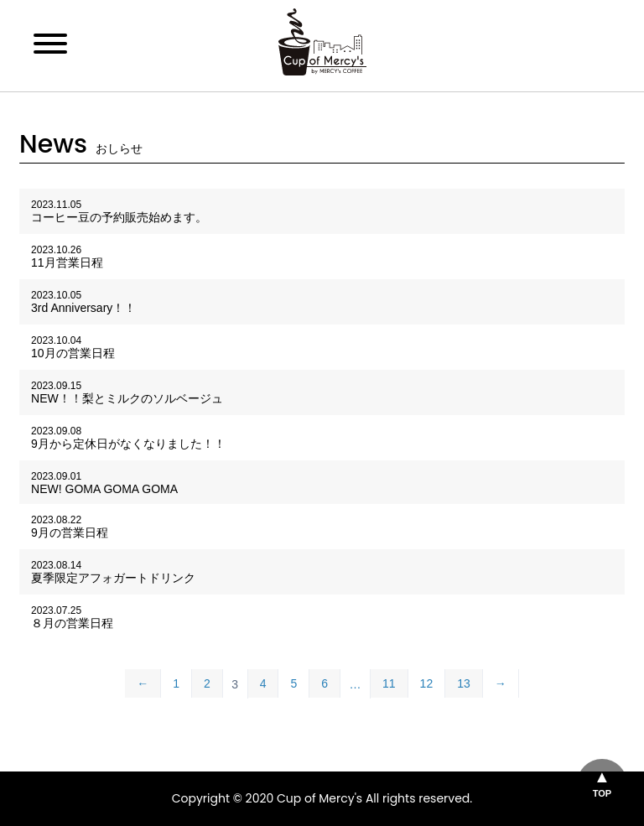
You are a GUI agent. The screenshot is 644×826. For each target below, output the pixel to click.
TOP (602, 793)
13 (464, 683)
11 (389, 683)
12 (427, 683)
